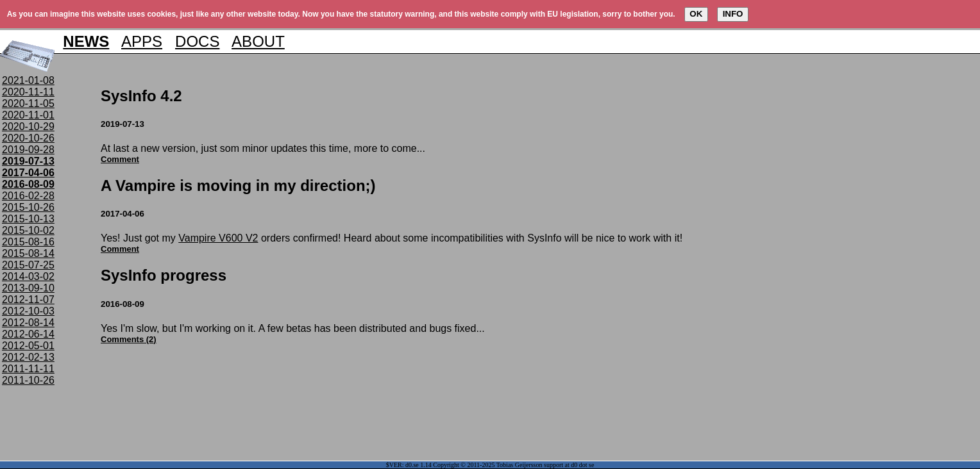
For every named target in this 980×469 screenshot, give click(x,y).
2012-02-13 (28, 357)
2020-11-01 (28, 115)
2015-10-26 (28, 207)
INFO (733, 14)
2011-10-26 (28, 380)
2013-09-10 (28, 288)
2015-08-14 (28, 253)
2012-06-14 (28, 334)
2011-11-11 (28, 369)
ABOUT (258, 41)
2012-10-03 (28, 311)
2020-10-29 (28, 127)
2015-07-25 (28, 265)
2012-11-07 (28, 300)
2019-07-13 (28, 161)
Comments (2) (129, 339)
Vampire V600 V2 (218, 238)
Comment (120, 159)
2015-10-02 (28, 230)
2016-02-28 (28, 196)
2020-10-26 (28, 138)
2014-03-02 (28, 276)
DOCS (197, 41)
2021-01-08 (28, 80)
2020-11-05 (28, 103)
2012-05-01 (28, 346)
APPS (142, 41)
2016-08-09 (28, 184)
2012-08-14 (28, 323)
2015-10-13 (28, 219)
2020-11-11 (28, 92)
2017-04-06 (28, 173)
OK (696, 14)
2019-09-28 (28, 150)
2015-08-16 (28, 242)
